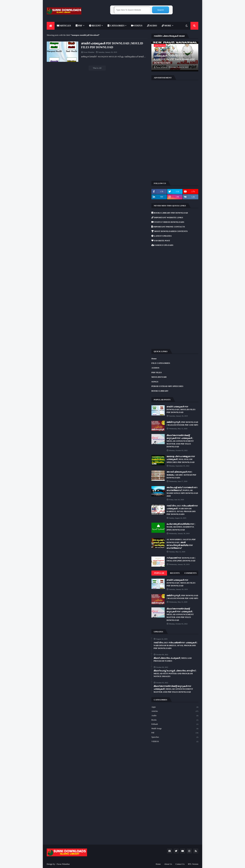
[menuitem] (51, 26)
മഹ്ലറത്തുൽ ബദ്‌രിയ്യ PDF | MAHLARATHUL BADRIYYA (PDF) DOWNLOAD (181, 527)
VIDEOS (175, 742)
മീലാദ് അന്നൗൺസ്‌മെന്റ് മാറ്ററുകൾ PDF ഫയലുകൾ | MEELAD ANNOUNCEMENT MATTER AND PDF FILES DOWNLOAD (180, 441)
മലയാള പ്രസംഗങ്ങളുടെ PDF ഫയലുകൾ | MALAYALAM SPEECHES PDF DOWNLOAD (181, 459)
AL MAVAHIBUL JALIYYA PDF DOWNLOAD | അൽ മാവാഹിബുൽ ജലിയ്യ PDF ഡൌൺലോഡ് (181, 544)
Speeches (175, 737)
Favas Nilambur (63, 864)
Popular (159, 573)
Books (175, 720)
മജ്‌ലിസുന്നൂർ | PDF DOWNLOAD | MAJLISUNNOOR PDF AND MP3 (182, 423)
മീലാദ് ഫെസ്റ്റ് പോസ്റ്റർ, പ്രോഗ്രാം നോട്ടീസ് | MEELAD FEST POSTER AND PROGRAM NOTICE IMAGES (175, 673)
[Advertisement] (175, 130)
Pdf (175, 733)
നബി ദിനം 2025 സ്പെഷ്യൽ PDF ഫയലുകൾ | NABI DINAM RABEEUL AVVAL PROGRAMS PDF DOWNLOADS (174, 58)
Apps (175, 707)
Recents (175, 573)
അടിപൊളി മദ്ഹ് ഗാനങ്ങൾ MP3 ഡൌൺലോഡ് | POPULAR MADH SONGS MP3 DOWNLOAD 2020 (182, 492)
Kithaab (175, 724)
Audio (175, 716)
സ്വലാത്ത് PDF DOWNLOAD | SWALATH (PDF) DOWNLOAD (181, 559)
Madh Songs (175, 729)
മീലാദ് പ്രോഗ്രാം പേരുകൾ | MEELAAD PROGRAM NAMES (173, 659)
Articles (175, 711)
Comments (190, 573)
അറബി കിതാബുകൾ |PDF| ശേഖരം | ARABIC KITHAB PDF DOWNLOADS (181, 475)
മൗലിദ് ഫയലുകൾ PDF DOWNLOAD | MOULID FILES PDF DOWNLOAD (112, 45)
